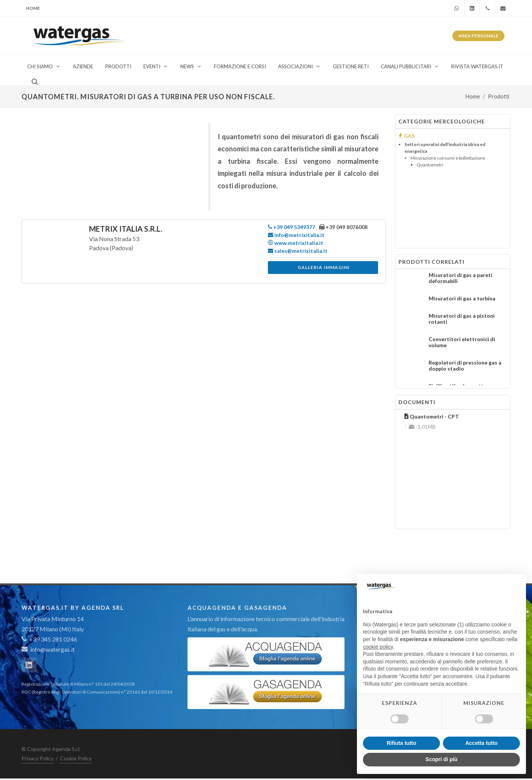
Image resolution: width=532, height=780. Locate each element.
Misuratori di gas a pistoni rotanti (462, 319)
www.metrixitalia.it (296, 243)
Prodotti (499, 96)
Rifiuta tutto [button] (402, 743)
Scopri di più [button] (442, 759)
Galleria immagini (324, 267)
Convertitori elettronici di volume (462, 342)
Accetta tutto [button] (481, 743)
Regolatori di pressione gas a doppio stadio (465, 365)
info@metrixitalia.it (296, 235)
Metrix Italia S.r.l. (126, 229)
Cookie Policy (76, 758)
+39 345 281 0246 (49, 639)
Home (33, 8)
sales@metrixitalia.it (298, 251)
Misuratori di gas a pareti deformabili (461, 278)
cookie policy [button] (378, 647)
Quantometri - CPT (432, 416)
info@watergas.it (52, 649)
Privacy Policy (38, 758)
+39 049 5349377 (291, 227)
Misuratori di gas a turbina (462, 298)
